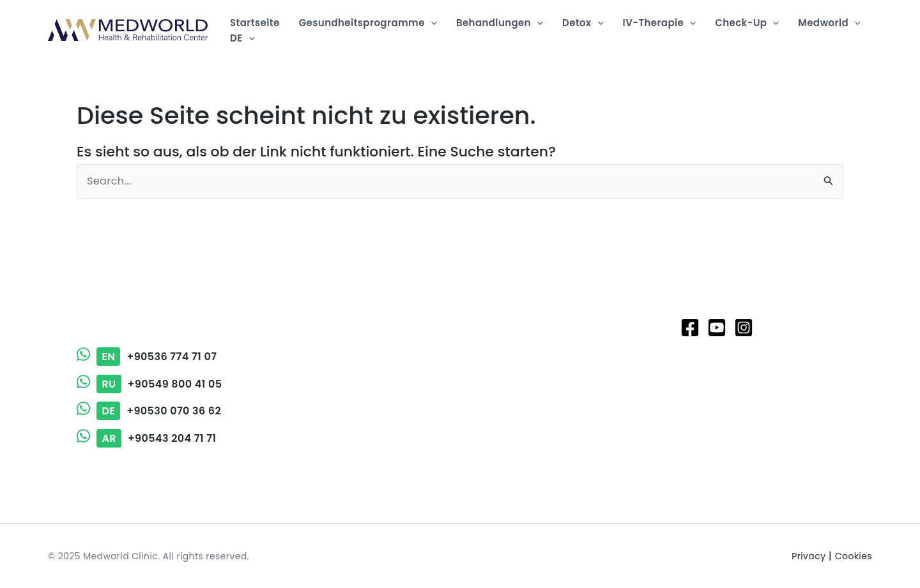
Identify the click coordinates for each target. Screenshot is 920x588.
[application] (431, 23)
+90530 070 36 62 (149, 411)
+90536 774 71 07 (147, 357)
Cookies (854, 556)
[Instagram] (744, 328)
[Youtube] (717, 328)
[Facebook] (690, 328)
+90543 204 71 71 (147, 438)
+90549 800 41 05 (149, 384)
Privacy (809, 556)
